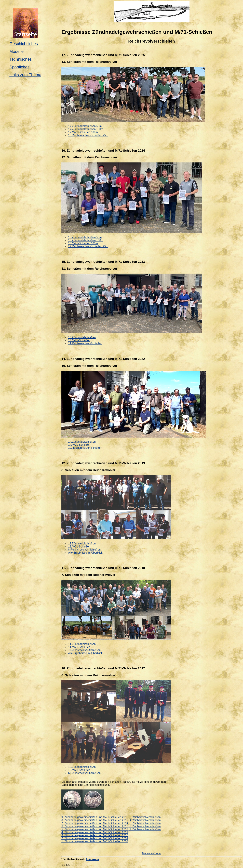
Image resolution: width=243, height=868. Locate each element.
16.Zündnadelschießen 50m (85, 237)
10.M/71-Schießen (79, 770)
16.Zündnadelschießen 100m (86, 240)
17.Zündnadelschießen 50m (85, 126)
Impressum (92, 859)
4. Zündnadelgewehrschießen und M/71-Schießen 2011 (95, 832)
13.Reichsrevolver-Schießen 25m (88, 135)
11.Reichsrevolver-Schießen (85, 343)
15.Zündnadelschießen (82, 337)
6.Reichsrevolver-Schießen (84, 773)
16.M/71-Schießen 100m (83, 243)
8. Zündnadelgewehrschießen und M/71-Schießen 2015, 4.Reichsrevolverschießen (111, 820)
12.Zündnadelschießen (82, 544)
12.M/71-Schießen (79, 547)
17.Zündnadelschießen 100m (86, 129)
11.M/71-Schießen (79, 647)
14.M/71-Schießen (79, 445)
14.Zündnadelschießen (82, 442)
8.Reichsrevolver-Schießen (84, 550)
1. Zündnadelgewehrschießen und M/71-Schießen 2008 (95, 841)
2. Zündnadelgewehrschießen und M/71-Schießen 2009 (95, 838)
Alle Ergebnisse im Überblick (85, 553)
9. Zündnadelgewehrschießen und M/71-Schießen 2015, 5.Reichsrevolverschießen (111, 817)
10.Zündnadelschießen (82, 767)
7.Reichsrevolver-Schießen (84, 650)
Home (158, 853)
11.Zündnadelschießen (82, 644)
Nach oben (148, 853)
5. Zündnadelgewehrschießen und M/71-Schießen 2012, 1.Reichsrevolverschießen (111, 829)
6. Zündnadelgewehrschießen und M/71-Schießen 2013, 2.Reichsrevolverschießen (111, 826)
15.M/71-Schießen (79, 340)
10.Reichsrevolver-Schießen (85, 448)
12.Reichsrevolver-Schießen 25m (88, 246)
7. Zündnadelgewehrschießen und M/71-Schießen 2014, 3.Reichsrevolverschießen (111, 823)
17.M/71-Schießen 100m (83, 132)
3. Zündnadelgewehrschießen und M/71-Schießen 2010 (95, 835)
